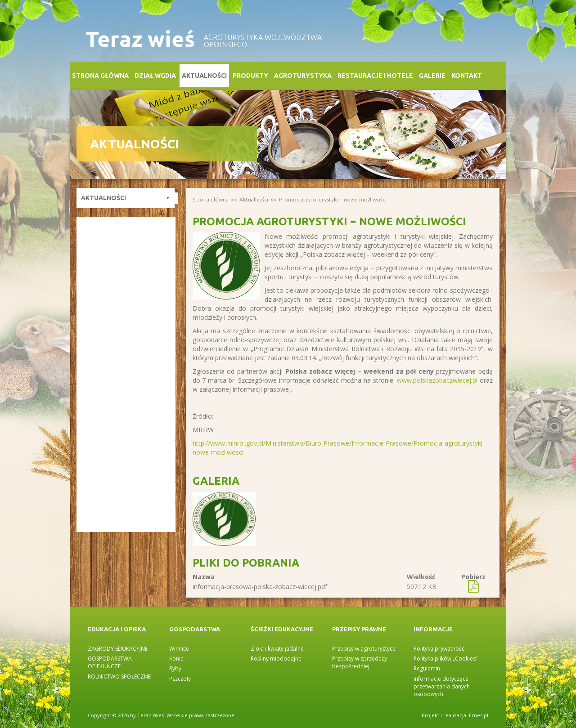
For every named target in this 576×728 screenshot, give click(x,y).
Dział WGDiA (155, 76)
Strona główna (100, 76)
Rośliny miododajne (276, 659)
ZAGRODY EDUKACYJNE (118, 649)
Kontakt (467, 76)
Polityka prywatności (440, 649)
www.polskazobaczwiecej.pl (437, 380)
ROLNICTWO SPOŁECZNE (119, 677)
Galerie (432, 76)
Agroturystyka (303, 76)
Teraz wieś (140, 39)
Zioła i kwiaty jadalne (277, 649)
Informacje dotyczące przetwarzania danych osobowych (442, 686)
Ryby (175, 668)
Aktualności (204, 76)
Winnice (179, 649)
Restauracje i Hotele (375, 76)
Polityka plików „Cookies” (445, 659)
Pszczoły (180, 679)
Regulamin (427, 668)
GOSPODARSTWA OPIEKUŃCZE (110, 662)
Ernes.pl (479, 715)
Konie (176, 659)
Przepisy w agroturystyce (364, 649)
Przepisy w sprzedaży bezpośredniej (360, 662)
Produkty (250, 76)
